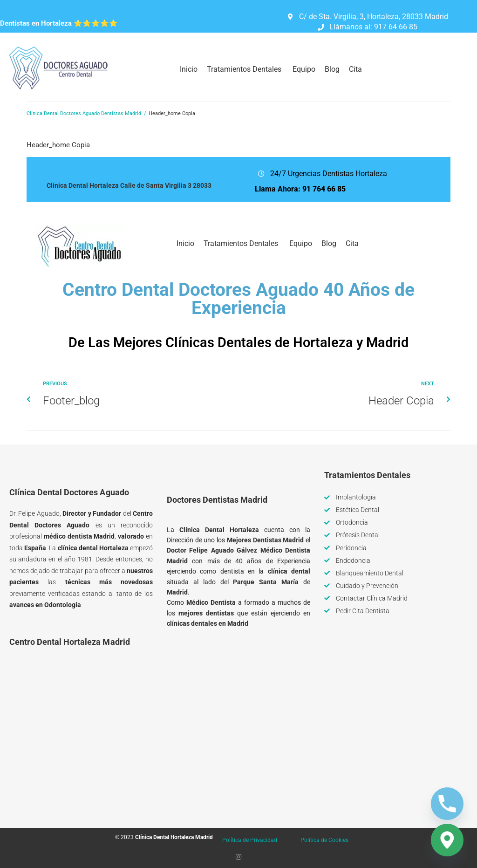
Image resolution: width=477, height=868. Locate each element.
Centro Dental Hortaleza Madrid (70, 642)
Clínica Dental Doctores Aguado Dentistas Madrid (84, 113)
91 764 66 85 (324, 189)
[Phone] (447, 804)
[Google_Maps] (447, 840)
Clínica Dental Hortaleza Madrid (174, 837)
